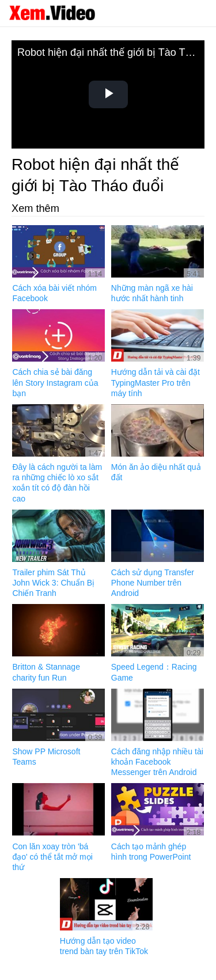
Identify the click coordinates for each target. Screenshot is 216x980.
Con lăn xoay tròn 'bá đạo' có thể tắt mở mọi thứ (52, 857)
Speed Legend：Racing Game (154, 672)
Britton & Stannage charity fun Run (46, 672)
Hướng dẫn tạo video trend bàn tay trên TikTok (104, 946)
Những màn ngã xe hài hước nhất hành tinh (152, 293)
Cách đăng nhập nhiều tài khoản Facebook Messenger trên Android (157, 762)
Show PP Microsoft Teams (46, 757)
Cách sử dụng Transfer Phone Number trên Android (153, 583)
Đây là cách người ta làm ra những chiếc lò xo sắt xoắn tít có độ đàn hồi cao (57, 483)
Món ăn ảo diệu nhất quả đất (156, 472)
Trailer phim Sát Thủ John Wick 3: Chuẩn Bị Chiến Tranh (53, 583)
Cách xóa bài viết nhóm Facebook (54, 293)
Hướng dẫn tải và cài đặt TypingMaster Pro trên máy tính (156, 382)
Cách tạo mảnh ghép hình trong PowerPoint (151, 852)
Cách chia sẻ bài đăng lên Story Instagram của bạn (55, 382)
